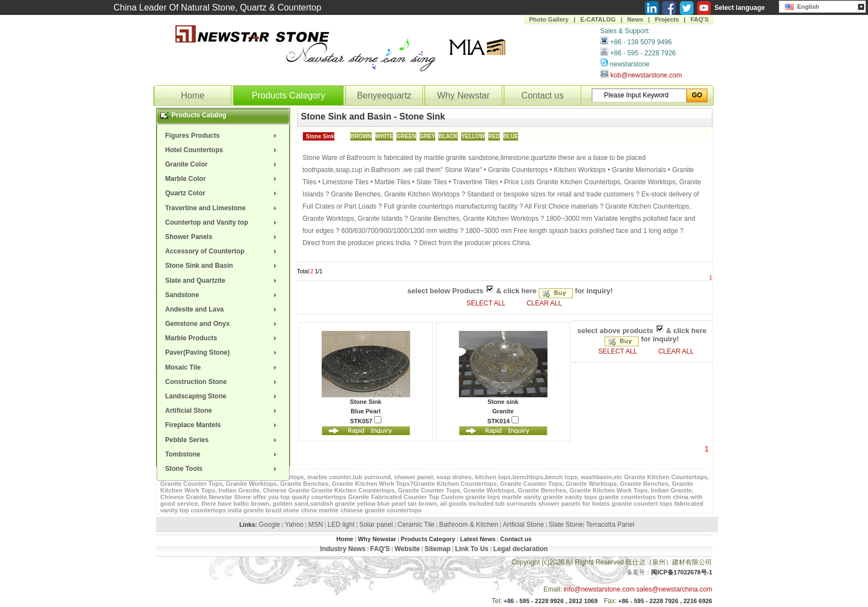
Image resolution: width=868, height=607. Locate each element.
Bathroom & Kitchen (469, 525)
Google (269, 525)
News (635, 19)
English (802, 6)
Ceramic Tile (416, 525)
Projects (667, 19)
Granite (503, 411)
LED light (341, 525)
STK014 (503, 420)
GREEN (406, 136)
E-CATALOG (598, 19)
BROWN (361, 136)
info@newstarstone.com (599, 589)
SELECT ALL (487, 303)
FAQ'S (699, 19)
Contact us (542, 95)
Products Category (289, 95)
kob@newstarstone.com (646, 75)
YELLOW (473, 136)
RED (494, 136)
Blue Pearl (366, 411)
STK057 (365, 420)
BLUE (511, 136)
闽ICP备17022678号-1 (681, 572)
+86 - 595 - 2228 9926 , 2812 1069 (551, 601)
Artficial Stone (523, 525)
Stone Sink (321, 136)
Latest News (478, 539)
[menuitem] (223, 136)
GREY (427, 136)
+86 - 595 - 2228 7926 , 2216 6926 (665, 601)
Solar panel (376, 525)
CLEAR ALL (544, 303)
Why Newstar (463, 95)
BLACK (448, 136)
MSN (316, 525)
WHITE (384, 136)
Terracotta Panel (610, 525)
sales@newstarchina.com (675, 589)
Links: (248, 525)
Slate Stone (566, 525)
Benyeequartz (384, 95)
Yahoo (294, 525)
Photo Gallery (549, 19)
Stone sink (503, 402)
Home (193, 95)
